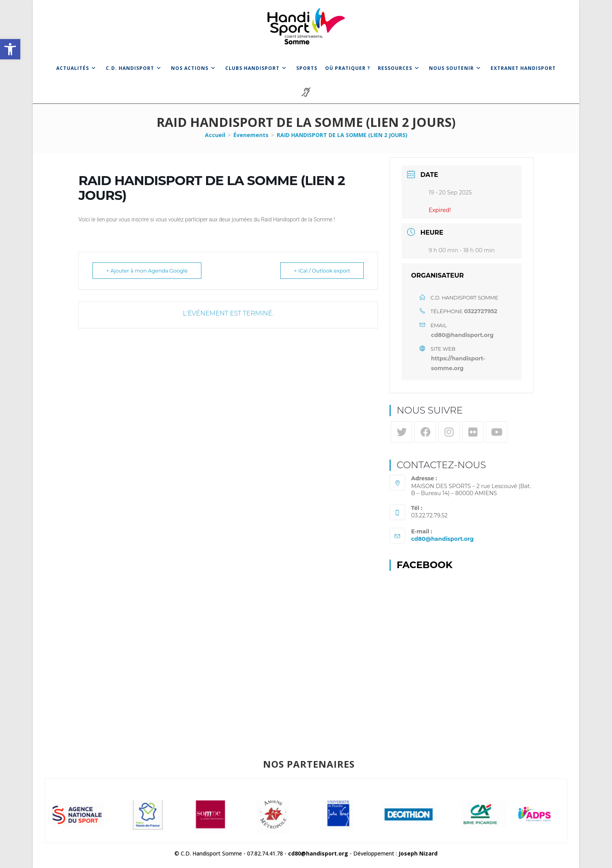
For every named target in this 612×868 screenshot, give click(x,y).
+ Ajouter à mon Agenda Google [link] (147, 271)
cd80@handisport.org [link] (462, 335)
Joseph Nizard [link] (418, 853)
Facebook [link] (424, 565)
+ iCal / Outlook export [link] (322, 271)
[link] (10, 49)
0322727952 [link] (481, 311)
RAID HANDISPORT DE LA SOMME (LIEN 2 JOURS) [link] (342, 135)
